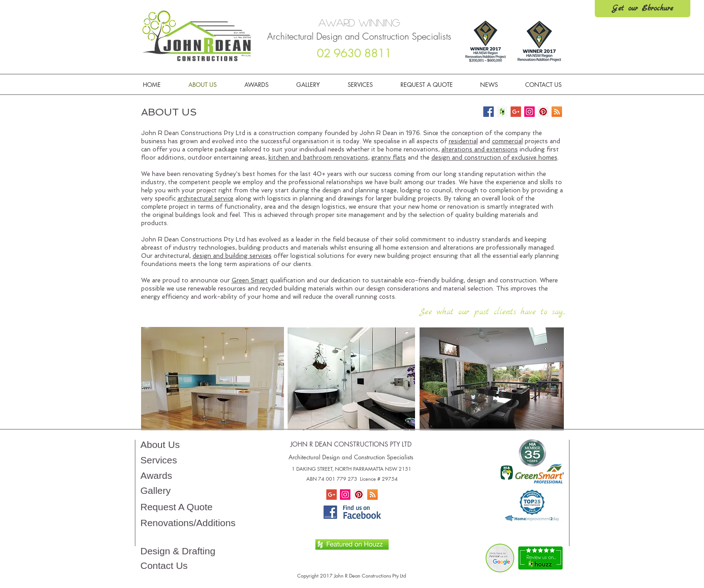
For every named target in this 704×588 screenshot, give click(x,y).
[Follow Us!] (489, 112)
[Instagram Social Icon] (345, 495)
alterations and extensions (480, 149)
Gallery (156, 490)
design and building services (232, 256)
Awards (157, 475)
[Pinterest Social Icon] (359, 495)
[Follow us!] (529, 112)
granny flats (389, 158)
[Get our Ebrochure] (643, 9)
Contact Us (164, 565)
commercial (507, 141)
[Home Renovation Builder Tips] (516, 112)
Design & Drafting (178, 551)
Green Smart (250, 280)
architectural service (205, 199)
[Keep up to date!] (557, 112)
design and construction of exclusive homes (494, 158)
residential (463, 141)
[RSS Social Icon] (372, 495)
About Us (160, 445)
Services (159, 460)
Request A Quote (177, 507)
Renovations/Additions (188, 523)
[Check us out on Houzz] (502, 112)
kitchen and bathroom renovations (318, 158)
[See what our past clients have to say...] (492, 312)
